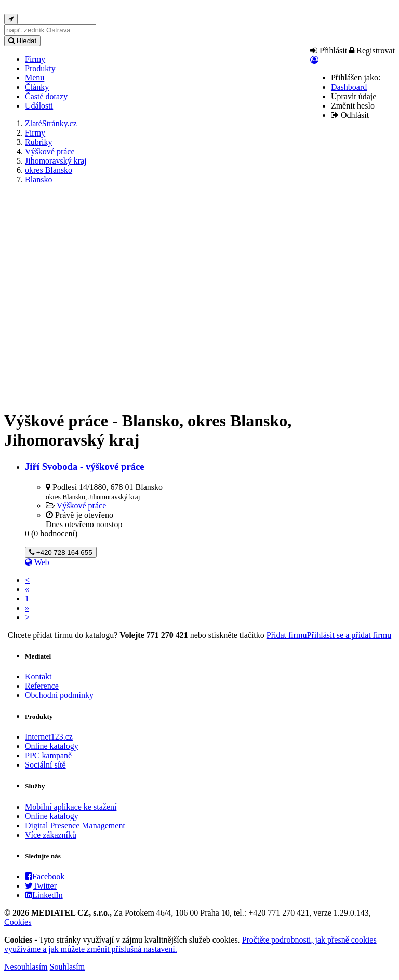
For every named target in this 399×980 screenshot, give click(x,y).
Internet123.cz (49, 737)
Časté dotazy (46, 96)
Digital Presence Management (75, 825)
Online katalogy (52, 746)
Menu (35, 78)
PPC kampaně (48, 755)
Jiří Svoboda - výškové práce (85, 467)
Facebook (45, 876)
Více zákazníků (51, 835)
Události (39, 106)
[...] (50, 30)
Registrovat (372, 51)
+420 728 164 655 (61, 552)
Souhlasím (68, 967)
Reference (42, 686)
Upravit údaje (354, 96)
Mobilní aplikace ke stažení (71, 807)
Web (37, 562)
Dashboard (349, 87)
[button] (314, 60)
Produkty (40, 68)
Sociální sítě (45, 765)
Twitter (41, 886)
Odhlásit (350, 115)
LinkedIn (44, 895)
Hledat (22, 41)
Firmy (35, 59)
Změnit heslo (353, 106)
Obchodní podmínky (59, 695)
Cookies (18, 922)
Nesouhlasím (26, 967)
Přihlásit (329, 51)
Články (37, 87)
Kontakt (38, 676)
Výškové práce (82, 506)
